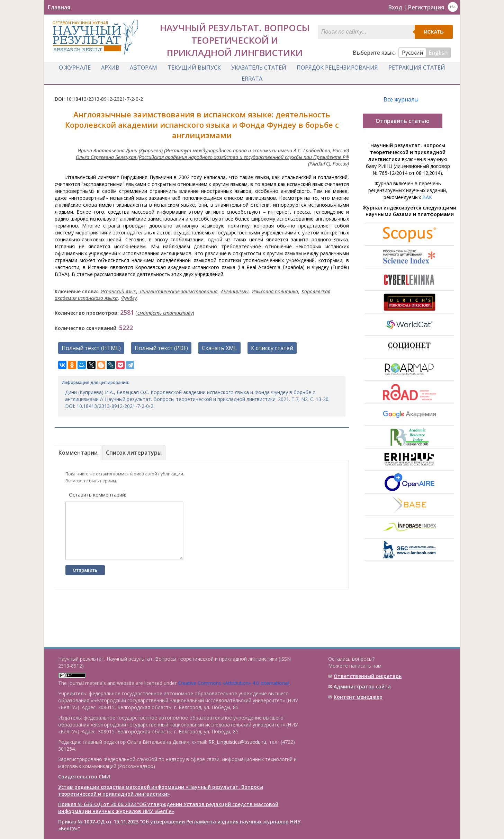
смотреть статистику (165, 312)
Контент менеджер (358, 697)
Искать (434, 32)
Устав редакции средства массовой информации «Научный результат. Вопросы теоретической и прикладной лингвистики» (161, 790)
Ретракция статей (417, 67)
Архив (110, 67)
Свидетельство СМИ (84, 776)
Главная (59, 7)
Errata (252, 78)
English (438, 53)
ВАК (427, 196)
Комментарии (78, 452)
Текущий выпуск (194, 67)
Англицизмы (235, 290)
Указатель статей (259, 67)
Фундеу (129, 297)
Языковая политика (275, 290)
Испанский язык (118, 290)
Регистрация (426, 7)
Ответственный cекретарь (368, 676)
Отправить (85, 579)
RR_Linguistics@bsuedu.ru (237, 742)
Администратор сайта (362, 686)
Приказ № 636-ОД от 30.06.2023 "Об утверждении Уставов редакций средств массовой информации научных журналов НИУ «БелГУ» (168, 808)
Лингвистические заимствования (178, 290)
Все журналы (401, 98)
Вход (395, 7)
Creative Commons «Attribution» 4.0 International (233, 683)
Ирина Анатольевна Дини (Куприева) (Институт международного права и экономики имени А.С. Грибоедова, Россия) (213, 149)
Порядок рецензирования (337, 67)
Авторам (143, 67)
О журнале (75, 67)
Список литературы (134, 452)
